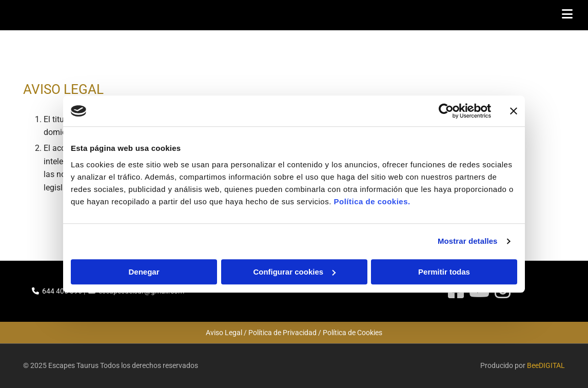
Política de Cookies (352, 333)
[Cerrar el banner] (514, 111)
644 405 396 (62, 291)
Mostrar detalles (468, 241)
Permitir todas (444, 272)
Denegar (144, 272)
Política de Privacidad (282, 333)
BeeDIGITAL (546, 365)
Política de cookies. (372, 201)
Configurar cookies (294, 272)
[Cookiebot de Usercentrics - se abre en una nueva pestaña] (446, 111)
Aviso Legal (224, 333)
